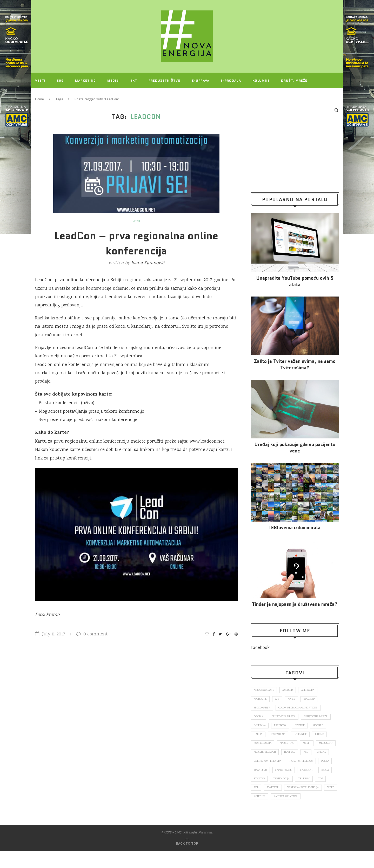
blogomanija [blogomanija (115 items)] (263, 709)
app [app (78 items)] (280, 700)
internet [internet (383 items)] (303, 737)
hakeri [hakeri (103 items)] (259, 737)
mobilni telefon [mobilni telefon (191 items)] (289, 756)
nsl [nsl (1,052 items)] (256, 766)
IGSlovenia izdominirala (295, 528)
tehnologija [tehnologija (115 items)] (262, 794)
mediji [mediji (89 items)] (310, 747)
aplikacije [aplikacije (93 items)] (261, 700)
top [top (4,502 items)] (318, 794)
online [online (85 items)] (273, 766)
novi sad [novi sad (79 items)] (316, 756)
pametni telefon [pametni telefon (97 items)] (266, 775)
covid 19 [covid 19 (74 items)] (259, 719)
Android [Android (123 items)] (290, 690)
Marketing (85, 80)
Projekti (44, 96)
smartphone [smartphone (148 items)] (263, 784)
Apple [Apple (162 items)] (295, 700)
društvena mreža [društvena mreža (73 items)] (286, 719)
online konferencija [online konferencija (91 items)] (301, 766)
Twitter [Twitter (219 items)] (260, 803)
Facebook (260, 648)
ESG (60, 80)
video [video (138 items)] (321, 803)
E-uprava (201, 80)
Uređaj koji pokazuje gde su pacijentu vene (295, 448)
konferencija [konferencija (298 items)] (263, 747)
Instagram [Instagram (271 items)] (280, 737)
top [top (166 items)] (303, 794)
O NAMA (71, 96)
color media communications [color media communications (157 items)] (301, 709)
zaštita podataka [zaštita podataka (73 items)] (288, 813)
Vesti (40, 80)
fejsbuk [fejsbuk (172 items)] (304, 728)
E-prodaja (231, 80)
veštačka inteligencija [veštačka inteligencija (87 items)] (292, 803)
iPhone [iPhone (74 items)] (324, 737)
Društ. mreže (294, 80)
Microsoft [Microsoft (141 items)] (261, 756)
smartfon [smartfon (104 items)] (312, 775)
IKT (134, 80)
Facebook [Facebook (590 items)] (283, 728)
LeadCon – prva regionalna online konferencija (136, 243)
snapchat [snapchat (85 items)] (288, 784)
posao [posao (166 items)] (291, 775)
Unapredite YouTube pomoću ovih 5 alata (295, 281)
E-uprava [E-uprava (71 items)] (261, 728)
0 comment (92, 634)
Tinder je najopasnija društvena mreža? (295, 604)
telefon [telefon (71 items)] (286, 794)
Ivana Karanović (148, 263)
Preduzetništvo (165, 80)
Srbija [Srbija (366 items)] (308, 784)
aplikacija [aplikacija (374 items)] (312, 690)
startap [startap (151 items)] (327, 784)
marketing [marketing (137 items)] (289, 747)
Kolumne (261, 80)
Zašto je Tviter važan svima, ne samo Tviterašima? (295, 365)
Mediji (113, 80)
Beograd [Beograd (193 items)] (315, 700)
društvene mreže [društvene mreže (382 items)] (320, 719)
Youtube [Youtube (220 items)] (260, 813)
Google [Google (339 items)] (323, 728)
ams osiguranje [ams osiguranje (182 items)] (265, 690)
